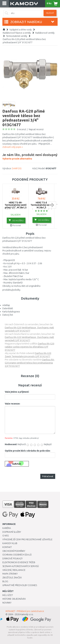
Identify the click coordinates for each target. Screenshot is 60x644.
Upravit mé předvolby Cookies (20, 585)
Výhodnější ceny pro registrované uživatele (27, 539)
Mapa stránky (10, 574)
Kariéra (7, 528)
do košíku (16, 220)
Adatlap (6, 305)
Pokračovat (48, 476)
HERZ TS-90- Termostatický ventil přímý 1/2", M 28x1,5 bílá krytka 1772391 (16, 206)
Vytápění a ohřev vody (21, 30)
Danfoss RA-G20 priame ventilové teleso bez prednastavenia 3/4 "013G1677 (30, 363)
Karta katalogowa (11, 312)
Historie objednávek (14, 599)
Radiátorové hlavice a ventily (17, 33)
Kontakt (7, 547)
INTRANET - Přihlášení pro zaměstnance (25, 611)
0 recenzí (22, 129)
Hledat (50, 13)
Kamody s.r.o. (27, 614)
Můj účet (8, 595)
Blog (5, 581)
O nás (6, 536)
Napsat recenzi (36, 129)
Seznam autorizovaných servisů (21, 566)
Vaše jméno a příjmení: (17, 392)
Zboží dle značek (12, 578)
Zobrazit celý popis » (13, 147)
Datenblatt (8, 308)
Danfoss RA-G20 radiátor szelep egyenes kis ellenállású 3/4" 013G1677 (30, 347)
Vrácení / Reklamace (14, 570)
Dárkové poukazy (12, 558)
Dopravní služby (12, 532)
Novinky (7, 603)
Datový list (8, 315)
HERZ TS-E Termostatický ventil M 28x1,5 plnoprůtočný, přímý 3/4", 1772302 (41, 208)
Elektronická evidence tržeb (19, 562)
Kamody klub (10, 543)
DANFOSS (17, 168)
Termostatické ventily (17, 36)
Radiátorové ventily (45, 33)
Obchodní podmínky (14, 551)
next (52, 205)
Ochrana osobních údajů (17, 555)
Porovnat (16, 225)
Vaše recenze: (12, 404)
